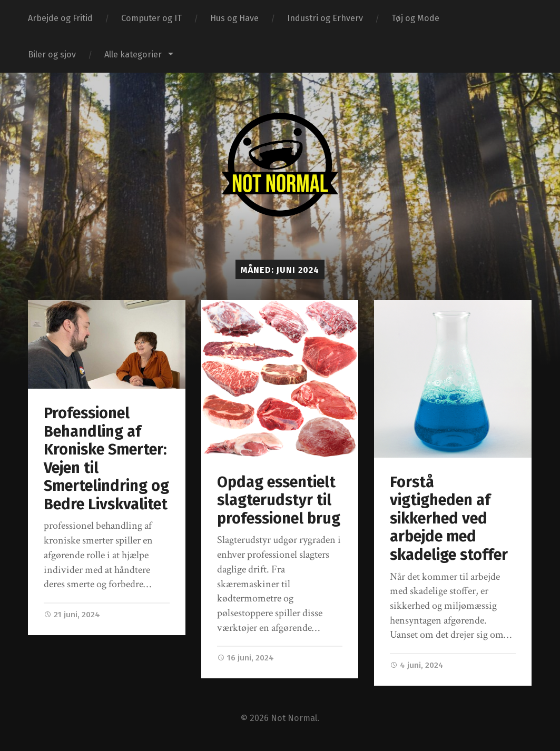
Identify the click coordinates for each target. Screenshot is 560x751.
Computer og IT (151, 18)
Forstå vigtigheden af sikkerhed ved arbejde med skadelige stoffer (449, 518)
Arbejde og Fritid (60, 18)
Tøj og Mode (415, 18)
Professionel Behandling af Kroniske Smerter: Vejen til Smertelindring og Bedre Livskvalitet (106, 459)
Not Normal (294, 718)
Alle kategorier (133, 55)
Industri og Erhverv (325, 18)
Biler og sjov (52, 55)
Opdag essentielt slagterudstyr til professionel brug (279, 500)
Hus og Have (234, 18)
